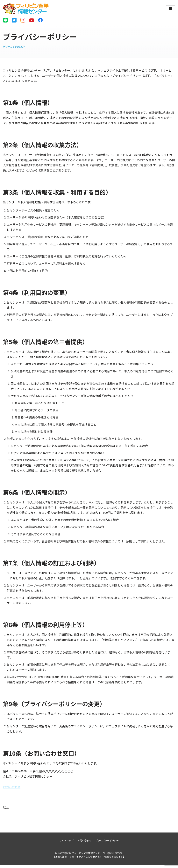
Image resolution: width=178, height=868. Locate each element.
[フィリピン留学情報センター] (26, 8)
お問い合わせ (12, 790)
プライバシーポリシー (107, 843)
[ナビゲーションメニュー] (171, 9)
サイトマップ (67, 843)
